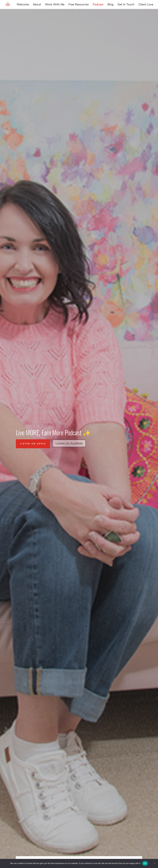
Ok (145, 863)
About (37, 5)
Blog (110, 5)
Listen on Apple (33, 444)
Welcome (23, 5)
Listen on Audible (69, 443)
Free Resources (79, 5)
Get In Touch (126, 5)
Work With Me (55, 5)
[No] (154, 863)
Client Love (146, 5)
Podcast (98, 5)
